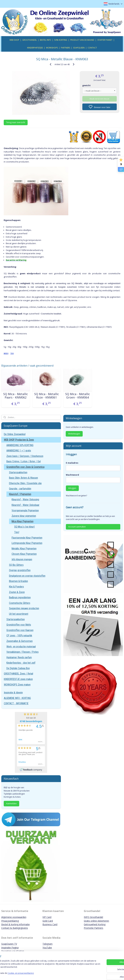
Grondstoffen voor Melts (19, 625)
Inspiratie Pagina (10, 948)
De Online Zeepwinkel (15, 434)
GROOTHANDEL (30, 40)
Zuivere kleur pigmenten (24, 516)
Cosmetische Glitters (20, 603)
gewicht (86, 85)
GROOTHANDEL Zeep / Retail (18, 674)
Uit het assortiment (19, 614)
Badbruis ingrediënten (20, 597)
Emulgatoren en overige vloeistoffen (27, 576)
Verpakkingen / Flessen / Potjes (23, 652)
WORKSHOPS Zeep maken (17, 685)
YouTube (47, 948)
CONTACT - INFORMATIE (16, 703)
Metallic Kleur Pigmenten (24, 549)
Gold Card (48, 921)
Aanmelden (11, 804)
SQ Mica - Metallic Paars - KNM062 (16, 396)
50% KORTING (61, 40)
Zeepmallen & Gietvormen (20, 641)
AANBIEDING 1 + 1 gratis (19, 451)
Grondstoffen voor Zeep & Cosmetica (25, 467)
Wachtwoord (72, 475)
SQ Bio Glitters (16, 565)
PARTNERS (65, 48)
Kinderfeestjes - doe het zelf (21, 663)
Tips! (17, 532)
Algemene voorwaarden (14, 917)
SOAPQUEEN (79, 48)
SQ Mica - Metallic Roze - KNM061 (47, 396)
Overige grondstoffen (20, 570)
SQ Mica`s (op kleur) (24, 527)
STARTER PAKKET (105, 40)
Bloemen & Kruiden (18, 581)
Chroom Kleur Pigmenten (24, 554)
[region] (41, 969)
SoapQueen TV (9, 944)
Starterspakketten (18, 472)
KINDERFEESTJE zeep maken (18, 679)
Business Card (50, 924)
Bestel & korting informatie (15, 924)
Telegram (47, 944)
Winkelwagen (74, 434)
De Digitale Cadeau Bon (18, 668)
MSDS (6, 353)
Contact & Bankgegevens (15, 928)
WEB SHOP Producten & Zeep (19, 440)
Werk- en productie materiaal (21, 647)
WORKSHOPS (52, 48)
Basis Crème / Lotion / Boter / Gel (24, 461)
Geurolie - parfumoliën (20, 489)
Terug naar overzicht (16, 122)
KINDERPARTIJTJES (35, 48)
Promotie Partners (93, 928)
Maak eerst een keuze (99, 99)
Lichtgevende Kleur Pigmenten (27, 543)
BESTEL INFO (46, 40)
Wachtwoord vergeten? (76, 496)
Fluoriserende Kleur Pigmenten (27, 538)
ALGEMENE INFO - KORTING (17, 698)
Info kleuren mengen (22, 559)
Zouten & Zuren (17, 592)
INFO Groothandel (93, 917)
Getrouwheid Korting (95, 924)
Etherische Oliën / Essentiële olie (25, 483)
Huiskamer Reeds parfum (19, 657)
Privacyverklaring (10, 921)
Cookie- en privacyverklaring (46, 975)
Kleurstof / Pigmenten (20, 494)
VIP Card (47, 917)
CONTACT (92, 48)
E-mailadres (72, 463)
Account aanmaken (77, 527)
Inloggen (72, 488)
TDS (12, 353)
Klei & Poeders (16, 587)
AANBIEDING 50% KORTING (20, 445)
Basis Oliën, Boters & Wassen (23, 478)
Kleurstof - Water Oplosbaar (26, 505)
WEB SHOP (14, 40)
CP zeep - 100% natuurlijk (19, 636)
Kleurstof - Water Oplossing (25, 499)
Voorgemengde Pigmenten (25, 510)
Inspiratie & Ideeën (13, 693)
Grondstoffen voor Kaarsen (20, 630)
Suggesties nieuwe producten (24, 608)
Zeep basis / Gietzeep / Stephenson (25, 456)
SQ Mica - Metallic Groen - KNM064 (78, 396)
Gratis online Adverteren (96, 921)
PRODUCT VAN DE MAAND (82, 40)
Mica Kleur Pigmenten (23, 521)
